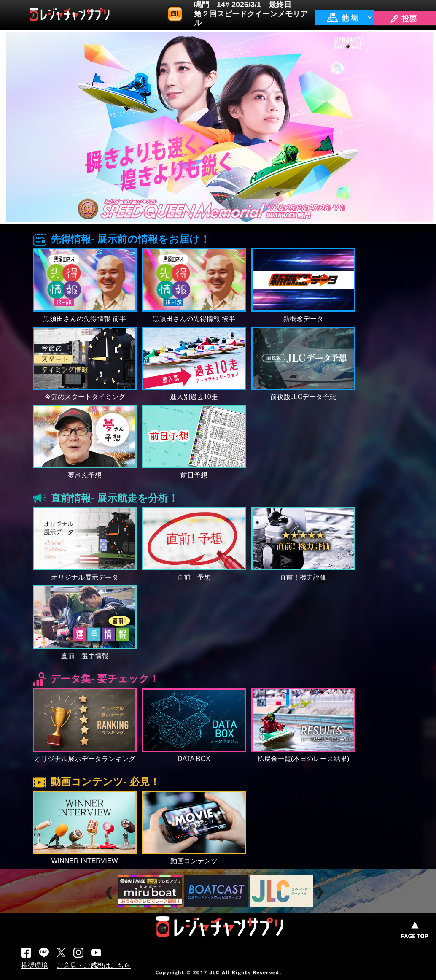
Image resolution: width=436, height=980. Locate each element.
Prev (110, 892)
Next (321, 892)
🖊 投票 (403, 19)
